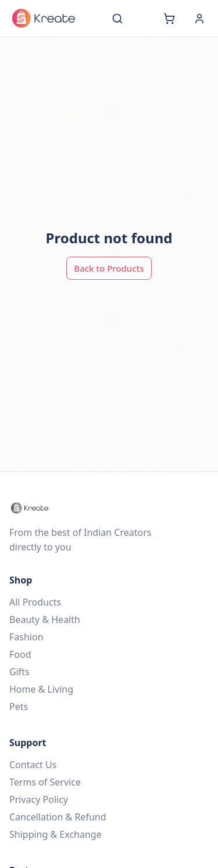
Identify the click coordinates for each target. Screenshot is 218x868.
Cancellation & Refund (58, 817)
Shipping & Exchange (56, 834)
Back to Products (109, 268)
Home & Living (41, 689)
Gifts (19, 672)
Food (20, 654)
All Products (35, 602)
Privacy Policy (39, 799)
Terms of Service (45, 782)
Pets (19, 707)
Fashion (26, 637)
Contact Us (33, 765)
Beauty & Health (45, 620)
